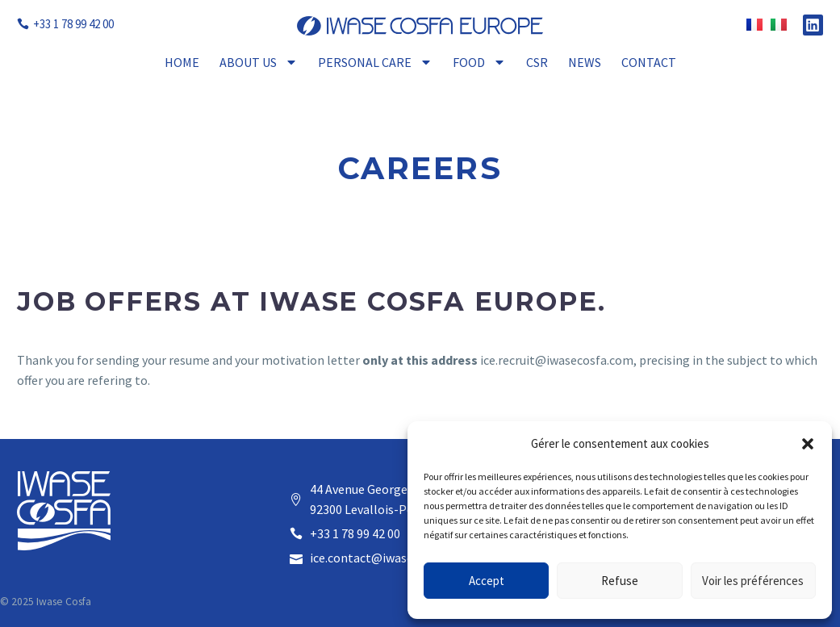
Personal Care (375, 62)
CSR (537, 62)
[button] (808, 444)
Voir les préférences (753, 581)
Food (479, 62)
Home (182, 62)
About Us (259, 62)
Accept (487, 581)
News (585, 62)
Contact (649, 62)
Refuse (620, 581)
